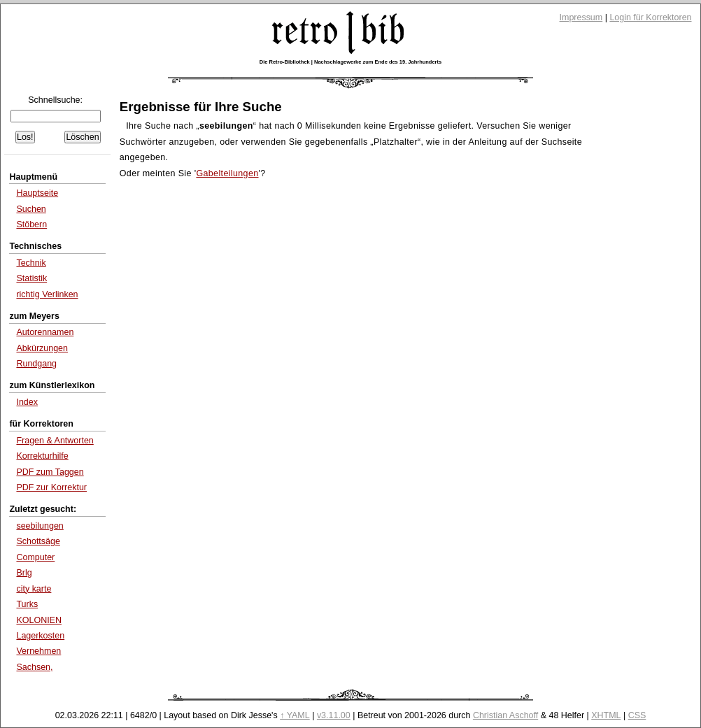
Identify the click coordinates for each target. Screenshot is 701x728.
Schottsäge (38, 541)
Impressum (581, 17)
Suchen (31, 209)
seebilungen (40, 526)
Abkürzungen (42, 348)
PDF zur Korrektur (51, 487)
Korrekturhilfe (42, 456)
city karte (34, 589)
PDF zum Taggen (50, 472)
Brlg (24, 573)
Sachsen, (34, 667)
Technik (31, 263)
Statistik (31, 278)
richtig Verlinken (47, 294)
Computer (35, 557)
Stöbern (31, 224)
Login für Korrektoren (650, 17)
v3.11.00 (334, 715)
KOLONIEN (39, 620)
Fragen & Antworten (55, 441)
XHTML (606, 715)
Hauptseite (37, 193)
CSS (637, 715)
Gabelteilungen (227, 173)
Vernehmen (38, 651)
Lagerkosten (40, 636)
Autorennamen (45, 332)
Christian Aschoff (505, 715)
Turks (27, 604)
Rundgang (36, 364)
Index (27, 402)
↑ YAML (295, 715)
